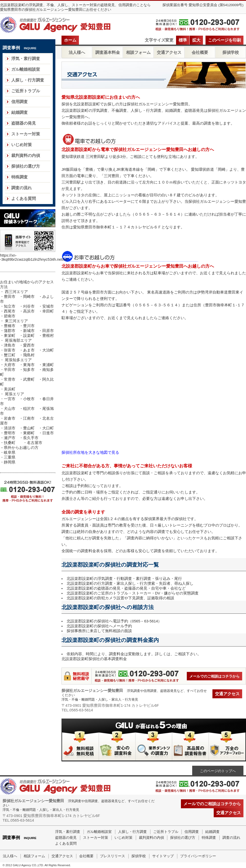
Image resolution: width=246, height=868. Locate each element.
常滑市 (10, 379)
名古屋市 (35, 443)
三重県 (10, 457)
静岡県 (10, 462)
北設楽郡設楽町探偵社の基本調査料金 (94, 659)
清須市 (10, 428)
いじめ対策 (22, 145)
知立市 (10, 306)
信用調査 (19, 102)
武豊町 (29, 379)
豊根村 (48, 336)
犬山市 (10, 409)
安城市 (48, 306)
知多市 (29, 370)
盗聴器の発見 (24, 123)
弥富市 (10, 350)
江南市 (29, 418)
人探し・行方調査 (28, 80)
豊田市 (10, 297)
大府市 (10, 365)
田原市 (48, 331)
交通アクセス (169, 52)
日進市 (48, 433)
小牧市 (29, 399)
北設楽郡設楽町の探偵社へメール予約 (99, 626)
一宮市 (10, 399)
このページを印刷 (224, 40)
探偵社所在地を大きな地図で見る (90, 452)
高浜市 (29, 311)
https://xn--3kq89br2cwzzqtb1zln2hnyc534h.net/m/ (34, 257)
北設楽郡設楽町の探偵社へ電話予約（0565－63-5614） (114, 621)
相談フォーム (138, 52)
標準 (183, 40)
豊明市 (10, 433)
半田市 (12, 370)
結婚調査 (19, 112)
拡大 (196, 40)
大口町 (48, 428)
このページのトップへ (218, 771)
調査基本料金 (108, 52)
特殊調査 (19, 177)
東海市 (29, 365)
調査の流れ (22, 188)
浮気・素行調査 (26, 59)
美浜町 (10, 389)
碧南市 (10, 316)
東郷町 (29, 433)
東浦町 (48, 365)
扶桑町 (10, 443)
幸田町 (48, 311)
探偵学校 (231, 52)
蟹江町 (10, 355)
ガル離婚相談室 (26, 69)
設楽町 (29, 336)
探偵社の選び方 (26, 166)
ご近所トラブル (26, 91)
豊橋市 (10, 326)
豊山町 (29, 428)
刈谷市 (29, 306)
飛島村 (29, 355)
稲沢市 (29, 409)
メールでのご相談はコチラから (214, 676)
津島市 (10, 345)
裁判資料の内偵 (26, 155)
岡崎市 (29, 297)
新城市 (29, 331)
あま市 (29, 350)
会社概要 (200, 52)
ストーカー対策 (26, 134)
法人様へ (77, 52)
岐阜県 (10, 452)
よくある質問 (24, 199)
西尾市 (10, 311)
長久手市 (31, 438)
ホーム (70, 40)
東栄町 (10, 336)
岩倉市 (10, 418)
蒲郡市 (10, 331)
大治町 (48, 350)
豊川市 (29, 326)
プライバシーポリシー (198, 856)
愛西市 (29, 345)
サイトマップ (163, 856)
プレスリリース (112, 856)
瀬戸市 (10, 438)
